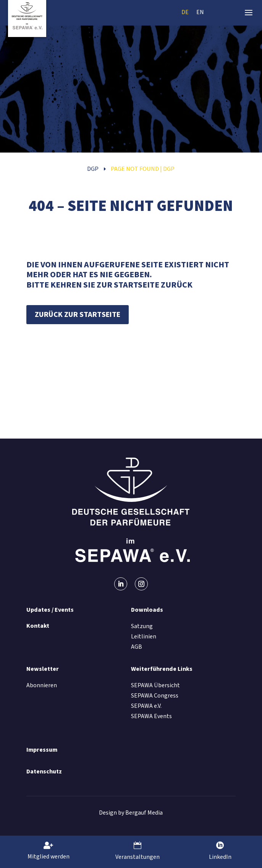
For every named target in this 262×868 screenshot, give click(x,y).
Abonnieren (42, 685)
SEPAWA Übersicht (155, 685)
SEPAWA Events (151, 716)
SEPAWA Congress (155, 696)
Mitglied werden (49, 857)
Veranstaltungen (137, 857)
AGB (137, 647)
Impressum (42, 750)
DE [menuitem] (185, 12)
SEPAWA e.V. (146, 706)
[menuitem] (185, 12)
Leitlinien (144, 637)
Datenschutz (44, 772)
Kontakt (38, 626)
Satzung (142, 626)
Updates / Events (50, 610)
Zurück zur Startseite (78, 315)
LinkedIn (220, 857)
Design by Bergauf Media (131, 813)
